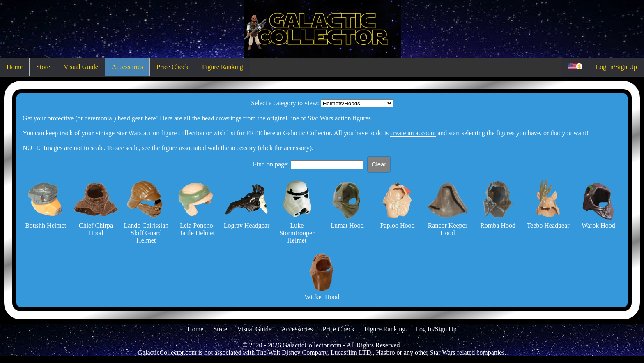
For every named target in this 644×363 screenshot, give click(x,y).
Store (43, 67)
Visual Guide (81, 67)
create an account (413, 133)
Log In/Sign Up (616, 67)
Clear (379, 164)
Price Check (172, 67)
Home (15, 67)
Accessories (127, 67)
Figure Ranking (223, 67)
